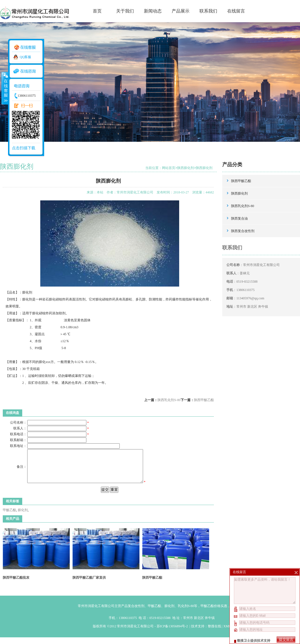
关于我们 (125, 11)
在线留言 (236, 11)
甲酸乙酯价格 (211, 613)
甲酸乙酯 (9, 517)
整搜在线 (214, 633)
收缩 (5, 88)
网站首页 (169, 168)
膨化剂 (23, 517)
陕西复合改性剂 (243, 231)
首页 (97, 11)
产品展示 (181, 11)
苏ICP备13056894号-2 (173, 633)
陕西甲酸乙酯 (204, 400)
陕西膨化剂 (186, 168)
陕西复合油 (239, 218)
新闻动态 (153, 11)
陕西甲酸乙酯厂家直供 (89, 584)
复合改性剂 (136, 613)
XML (227, 633)
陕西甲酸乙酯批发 (16, 584)
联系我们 (208, 11)
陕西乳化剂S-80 (169, 400)
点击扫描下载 (24, 148)
